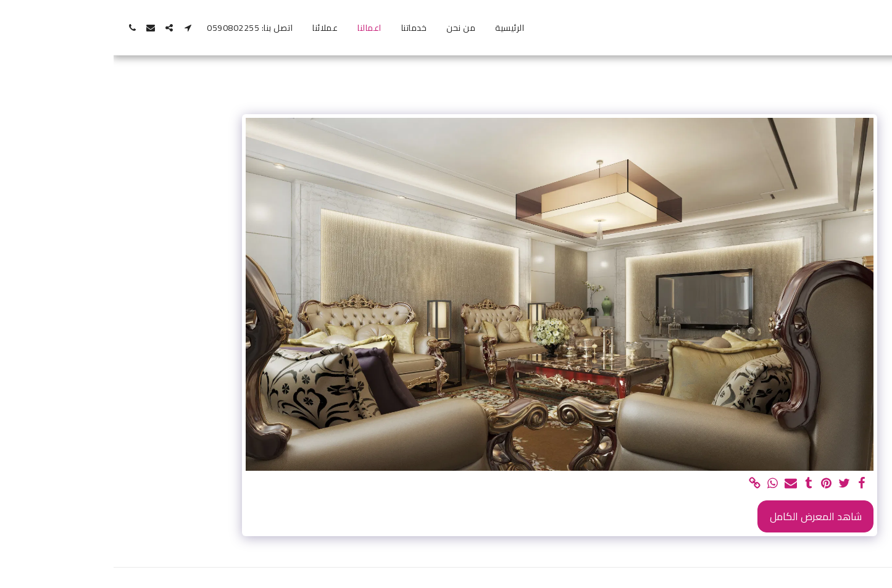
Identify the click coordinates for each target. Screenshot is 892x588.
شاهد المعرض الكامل (702, 516)
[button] (74, 28)
